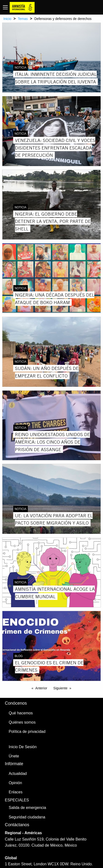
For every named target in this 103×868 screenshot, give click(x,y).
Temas (23, 19)
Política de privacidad (27, 732)
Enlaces (16, 792)
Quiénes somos (22, 722)
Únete (14, 756)
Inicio (7, 19)
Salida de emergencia (27, 808)
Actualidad (18, 774)
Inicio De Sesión (23, 747)
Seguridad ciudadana (27, 817)
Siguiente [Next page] (60, 688)
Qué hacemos (21, 713)
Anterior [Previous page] (41, 688)
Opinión (15, 783)
